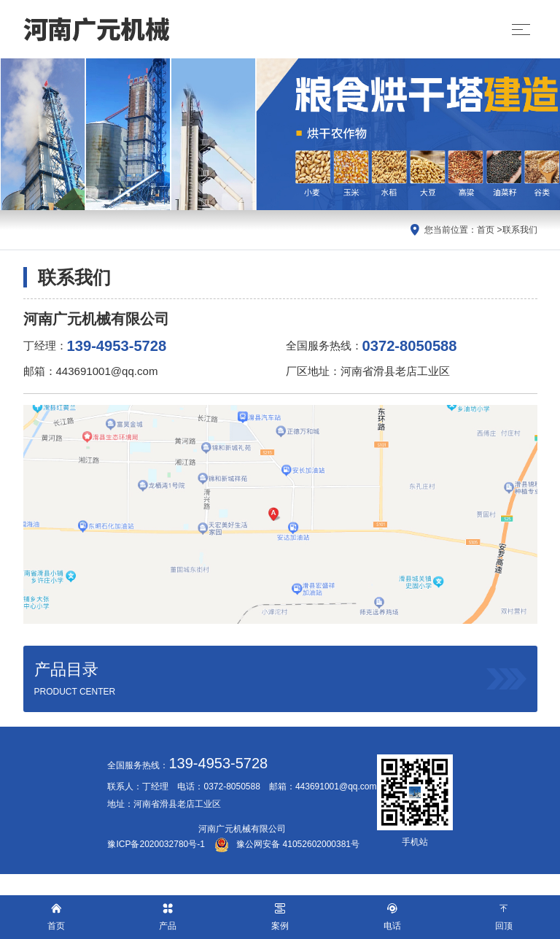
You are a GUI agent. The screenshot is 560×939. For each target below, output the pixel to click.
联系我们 (520, 230)
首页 (486, 230)
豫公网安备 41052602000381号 (287, 844)
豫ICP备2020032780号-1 (156, 844)
